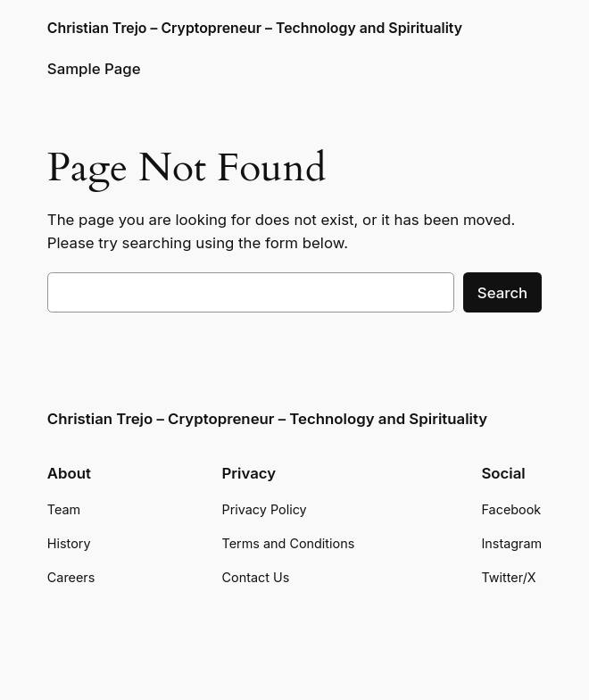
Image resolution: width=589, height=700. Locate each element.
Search (502, 293)
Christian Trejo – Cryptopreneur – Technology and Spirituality (255, 28)
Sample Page (94, 69)
